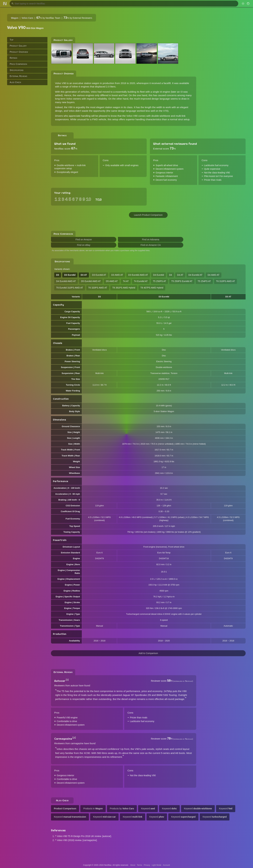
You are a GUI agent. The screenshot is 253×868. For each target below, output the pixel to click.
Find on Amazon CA (151, 245)
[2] (74, 738)
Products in (93, 809)
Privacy (147, 865)
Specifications (17, 70)
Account (166, 865)
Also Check (15, 82)
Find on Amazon (84, 240)
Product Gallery (18, 46)
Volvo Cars (27, 18)
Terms (139, 865)
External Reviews (18, 76)
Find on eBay (84, 245)
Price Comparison (18, 64)
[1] (67, 680)
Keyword (148, 809)
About (133, 865)
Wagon (15, 18)
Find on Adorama (151, 240)
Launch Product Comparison (148, 215)
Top (12, 40)
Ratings (13, 58)
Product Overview (19, 52)
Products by (122, 809)
